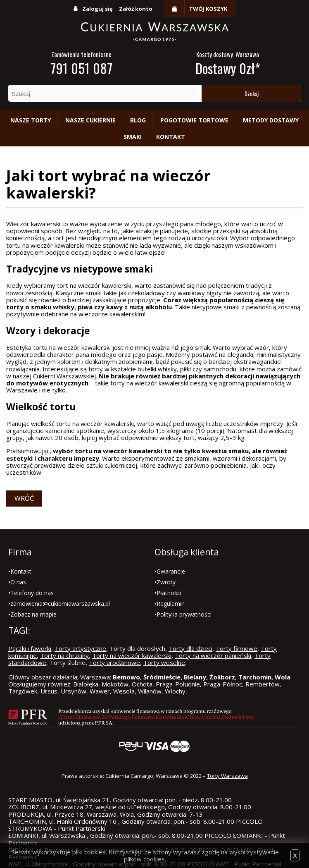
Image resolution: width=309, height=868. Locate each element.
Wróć (24, 498)
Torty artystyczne (80, 648)
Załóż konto (136, 9)
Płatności (169, 593)
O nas (18, 582)
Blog (138, 120)
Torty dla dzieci (190, 648)
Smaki (133, 137)
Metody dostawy (271, 120)
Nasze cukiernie (90, 120)
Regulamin (171, 604)
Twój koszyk (208, 9)
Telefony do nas (32, 593)
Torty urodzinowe (114, 662)
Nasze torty (31, 120)
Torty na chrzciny (64, 655)
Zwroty (166, 582)
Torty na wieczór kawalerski (132, 655)
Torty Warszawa (227, 776)
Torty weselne (164, 662)
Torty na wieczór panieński (213, 655)
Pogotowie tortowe (194, 120)
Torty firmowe (237, 648)
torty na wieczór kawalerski (149, 383)
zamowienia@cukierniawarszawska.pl (60, 604)
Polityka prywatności (184, 614)
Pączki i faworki (30, 648)
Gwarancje (171, 571)
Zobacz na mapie (33, 614)
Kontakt (171, 137)
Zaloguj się (97, 9)
